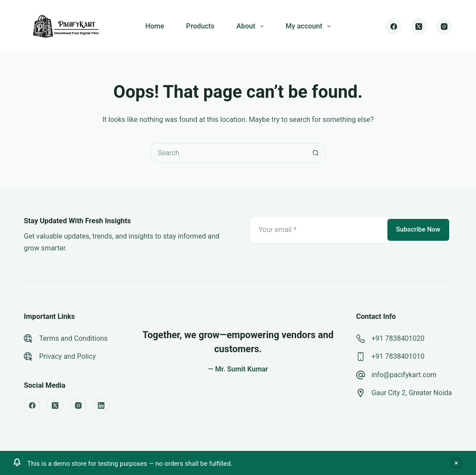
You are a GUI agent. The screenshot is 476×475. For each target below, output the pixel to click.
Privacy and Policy (67, 356)
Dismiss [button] (456, 463)
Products (200, 26)
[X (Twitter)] (419, 26)
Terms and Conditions (73, 338)
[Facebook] (394, 26)
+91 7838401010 (398, 356)
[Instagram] (444, 26)
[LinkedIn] (101, 406)
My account (310, 26)
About (252, 26)
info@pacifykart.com (404, 375)
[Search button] (316, 153)
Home (155, 26)
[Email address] (318, 230)
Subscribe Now (418, 229)
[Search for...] (228, 153)
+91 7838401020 (398, 338)
